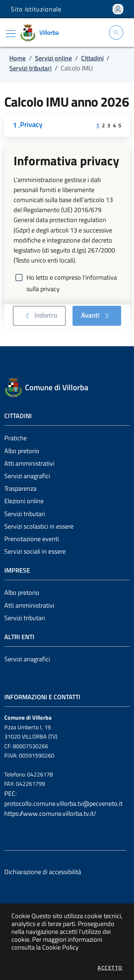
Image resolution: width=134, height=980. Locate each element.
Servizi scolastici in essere (39, 526)
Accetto (110, 968)
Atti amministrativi (29, 463)
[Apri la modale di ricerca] (116, 33)
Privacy (31, 125)
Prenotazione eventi (32, 539)
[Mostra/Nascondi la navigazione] (11, 34)
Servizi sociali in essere (35, 551)
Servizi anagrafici (27, 476)
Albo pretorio (22, 451)
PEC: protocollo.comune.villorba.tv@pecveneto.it (63, 798)
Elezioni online (24, 501)
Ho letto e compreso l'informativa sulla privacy (72, 278)
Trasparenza (20, 488)
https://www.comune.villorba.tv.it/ (50, 814)
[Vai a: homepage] (42, 33)
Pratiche (16, 438)
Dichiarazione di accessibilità (43, 872)
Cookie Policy (60, 947)
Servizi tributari (25, 514)
